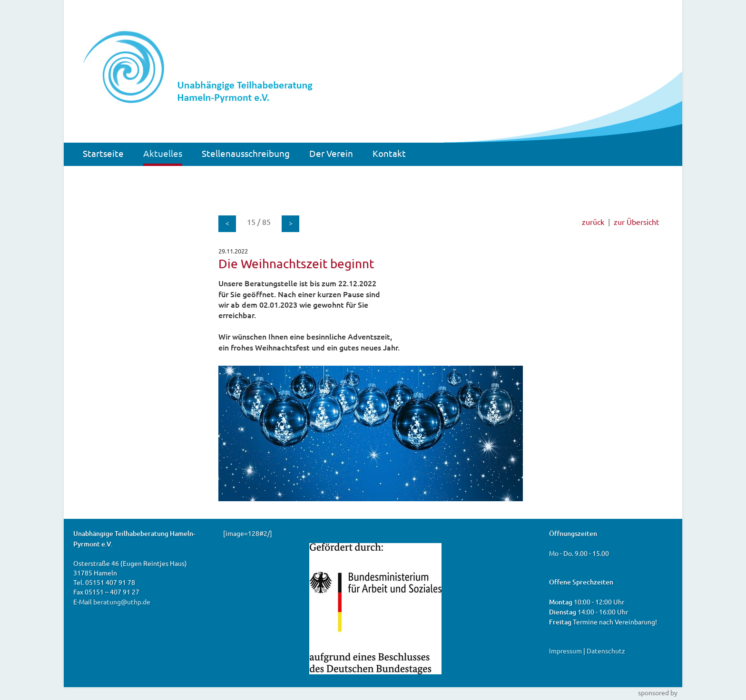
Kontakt (389, 153)
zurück (593, 222)
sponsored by (658, 692)
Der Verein (331, 153)
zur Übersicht (636, 222)
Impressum (565, 651)
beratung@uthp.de (122, 602)
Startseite (103, 153)
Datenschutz (606, 651)
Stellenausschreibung (246, 153)
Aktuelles (163, 153)
